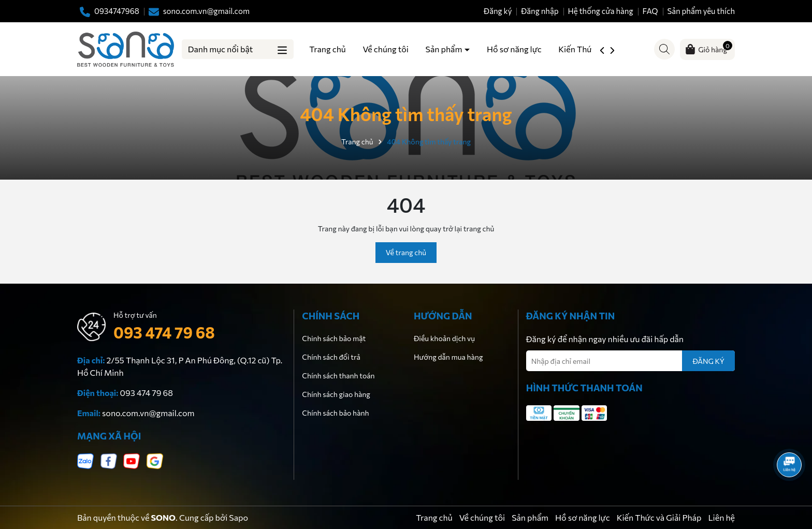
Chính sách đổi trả (331, 357)
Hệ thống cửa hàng (600, 11)
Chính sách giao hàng (336, 394)
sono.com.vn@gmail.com (148, 413)
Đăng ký (498, 11)
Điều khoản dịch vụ (444, 338)
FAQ (650, 11)
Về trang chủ (406, 252)
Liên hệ (721, 517)
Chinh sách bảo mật (334, 338)
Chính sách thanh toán (338, 376)
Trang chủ (327, 49)
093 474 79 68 (164, 332)
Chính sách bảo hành (335, 413)
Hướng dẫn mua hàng (448, 357)
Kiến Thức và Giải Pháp (659, 517)
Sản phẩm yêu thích (701, 11)
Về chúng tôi (385, 49)
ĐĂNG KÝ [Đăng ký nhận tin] (708, 361)
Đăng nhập (540, 11)
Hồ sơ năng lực (514, 49)
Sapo (238, 517)
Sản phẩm (445, 49)
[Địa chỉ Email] (630, 361)
